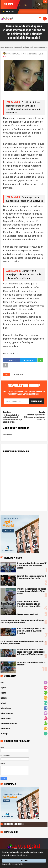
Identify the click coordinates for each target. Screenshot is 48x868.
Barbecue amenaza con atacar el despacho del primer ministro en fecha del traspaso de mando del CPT (22, 622)
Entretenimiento (6, 708)
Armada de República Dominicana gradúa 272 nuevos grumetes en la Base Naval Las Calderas (32, 566)
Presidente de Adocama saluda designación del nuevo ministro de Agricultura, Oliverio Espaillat (31, 591)
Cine (2, 683)
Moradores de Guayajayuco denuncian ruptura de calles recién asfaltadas (23, 274)
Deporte (3, 693)
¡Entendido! (24, 861)
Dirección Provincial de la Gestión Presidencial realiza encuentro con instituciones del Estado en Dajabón (29, 604)
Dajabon (3, 688)
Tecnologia (4, 734)
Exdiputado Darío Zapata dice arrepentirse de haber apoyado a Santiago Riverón (32, 577)
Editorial (3, 703)
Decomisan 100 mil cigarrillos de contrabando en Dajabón (20, 615)
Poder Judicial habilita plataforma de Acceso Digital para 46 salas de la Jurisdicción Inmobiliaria (32, 631)
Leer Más (25, 855)
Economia (4, 698)
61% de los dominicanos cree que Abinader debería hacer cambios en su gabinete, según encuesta (23, 643)
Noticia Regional (19, 374)
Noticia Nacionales (7, 713)
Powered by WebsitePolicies (13, 864)
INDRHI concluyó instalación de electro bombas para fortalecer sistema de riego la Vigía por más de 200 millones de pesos (31, 652)
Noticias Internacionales (9, 724)
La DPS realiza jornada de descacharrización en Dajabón (32, 664)
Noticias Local (5, 729)
